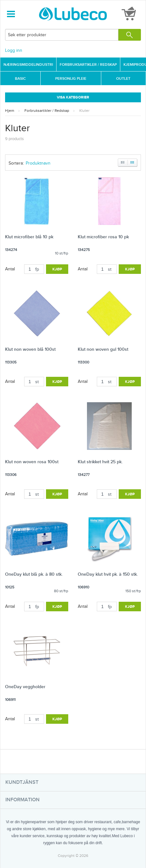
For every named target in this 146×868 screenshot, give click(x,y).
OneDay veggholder (25, 687)
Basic (20, 79)
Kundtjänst (22, 782)
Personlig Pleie (71, 79)
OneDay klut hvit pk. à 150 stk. (108, 574)
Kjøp (57, 269)
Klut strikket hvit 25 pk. (100, 462)
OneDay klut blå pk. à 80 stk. (34, 574)
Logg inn (14, 51)
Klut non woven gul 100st (103, 349)
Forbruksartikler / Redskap (88, 65)
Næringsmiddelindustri (28, 65)
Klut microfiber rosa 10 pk (103, 237)
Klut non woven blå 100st (30, 349)
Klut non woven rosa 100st (32, 462)
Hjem (10, 111)
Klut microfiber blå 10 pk (29, 237)
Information (23, 800)
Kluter (84, 111)
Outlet (123, 79)
